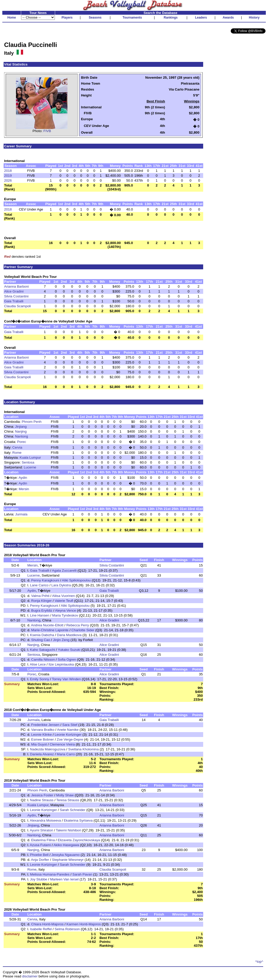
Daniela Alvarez (42, 754)
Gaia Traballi (14, 301)
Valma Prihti (40, 596)
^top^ (259, 962)
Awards (228, 18)
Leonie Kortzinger (68, 735)
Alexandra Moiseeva (45, 820)
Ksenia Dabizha (42, 635)
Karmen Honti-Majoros (84, 924)
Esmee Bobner (42, 739)
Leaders (201, 18)
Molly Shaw (65, 795)
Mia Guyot (39, 744)
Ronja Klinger (41, 601)
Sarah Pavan (82, 874)
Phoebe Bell (39, 855)
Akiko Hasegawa (66, 845)
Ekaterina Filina (43, 840)
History (254, 18)
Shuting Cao (41, 640)
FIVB (47, 131)
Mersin (24, 489)
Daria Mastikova (69, 635)
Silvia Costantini (16, 296)
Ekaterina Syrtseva (78, 820)
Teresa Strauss (68, 800)
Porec (22, 442)
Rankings (171, 18)
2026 (8, 180)
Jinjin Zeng (61, 640)
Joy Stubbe (39, 879)
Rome (17, 453)
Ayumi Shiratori (41, 830)
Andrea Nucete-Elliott (47, 625)
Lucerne (30, 467)
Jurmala (21, 514)
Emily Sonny (40, 679)
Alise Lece (38, 664)
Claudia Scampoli (18, 306)
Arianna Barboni (16, 286)
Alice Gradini (14, 291)
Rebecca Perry (78, 625)
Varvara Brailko (43, 730)
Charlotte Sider (83, 630)
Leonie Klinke (41, 735)
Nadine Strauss (42, 800)
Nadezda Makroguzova (48, 749)
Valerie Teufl (64, 601)
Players (67, 18)
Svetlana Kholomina (84, 749)
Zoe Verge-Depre (70, 739)
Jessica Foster (42, 795)
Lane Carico (39, 585)
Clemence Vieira (62, 744)
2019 (8, 176)
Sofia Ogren (67, 659)
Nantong (21, 436)
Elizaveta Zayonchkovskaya (79, 840)
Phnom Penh (32, 422)
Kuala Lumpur (30, 457)
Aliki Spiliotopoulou (76, 580)
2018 (8, 171)
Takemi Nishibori (68, 830)
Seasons (95, 18)
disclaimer (30, 976)
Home (11, 18)
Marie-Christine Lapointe (50, 630)
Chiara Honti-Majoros (47, 924)
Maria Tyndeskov (65, 615)
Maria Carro (66, 754)
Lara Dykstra (61, 585)
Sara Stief (70, 725)
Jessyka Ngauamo (66, 855)
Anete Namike (68, 730)
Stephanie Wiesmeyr (68, 860)
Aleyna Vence (66, 610)
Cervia (17, 447)
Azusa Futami (40, 845)
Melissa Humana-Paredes (50, 874)
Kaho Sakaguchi (43, 650)
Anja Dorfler (40, 860)
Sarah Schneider (72, 810)
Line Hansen (40, 615)
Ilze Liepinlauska (61, 664)
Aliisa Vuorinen (63, 596)
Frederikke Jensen (45, 725)
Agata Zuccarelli (64, 570)
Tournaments (132, 18)
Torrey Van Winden (66, 679)
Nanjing (21, 431)
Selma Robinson (67, 929)
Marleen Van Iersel (64, 879)
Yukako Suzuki (69, 650)
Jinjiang (21, 427)
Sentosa (28, 462)
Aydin (23, 478)
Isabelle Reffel (41, 929)
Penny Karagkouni (45, 580)
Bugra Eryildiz (42, 610)
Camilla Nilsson (43, 659)
